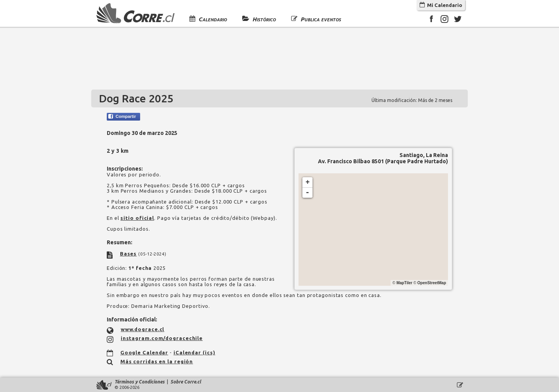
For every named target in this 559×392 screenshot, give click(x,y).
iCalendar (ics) (194, 352)
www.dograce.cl (143, 329)
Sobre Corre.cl (186, 382)
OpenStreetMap (432, 283)
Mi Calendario (441, 5)
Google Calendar (144, 352)
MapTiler (404, 283)
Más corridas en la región (157, 361)
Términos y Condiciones (140, 382)
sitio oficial (137, 218)
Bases (128, 254)
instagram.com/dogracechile (162, 338)
